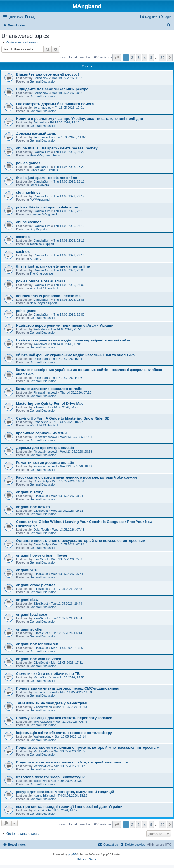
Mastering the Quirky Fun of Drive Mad (50, 403)
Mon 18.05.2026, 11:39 (67, 78)
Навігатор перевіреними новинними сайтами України (65, 325)
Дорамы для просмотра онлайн (45, 448)
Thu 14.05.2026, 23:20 (69, 167)
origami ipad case (31, 614)
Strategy (35, 259)
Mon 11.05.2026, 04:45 (71, 722)
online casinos (29, 222)
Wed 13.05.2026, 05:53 (67, 559)
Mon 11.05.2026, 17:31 (67, 663)
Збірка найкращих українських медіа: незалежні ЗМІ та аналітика (75, 355)
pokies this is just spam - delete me (47, 207)
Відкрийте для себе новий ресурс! (47, 74)
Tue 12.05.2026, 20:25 (67, 589)
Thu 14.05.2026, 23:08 (69, 270)
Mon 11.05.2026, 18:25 (67, 648)
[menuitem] (30, 17)
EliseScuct (40, 496)
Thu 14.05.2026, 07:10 (76, 392)
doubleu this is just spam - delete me (48, 296)
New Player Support (43, 303)
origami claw (27, 600)
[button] (117, 57)
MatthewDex (42, 751)
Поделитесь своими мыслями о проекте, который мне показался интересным (88, 747)
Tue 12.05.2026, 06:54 (67, 618)
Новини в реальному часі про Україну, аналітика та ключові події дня (79, 119)
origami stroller (29, 629)
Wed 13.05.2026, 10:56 (68, 481)
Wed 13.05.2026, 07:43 (68, 530)
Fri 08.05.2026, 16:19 (63, 810)
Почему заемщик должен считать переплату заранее (64, 718)
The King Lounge (41, 273)
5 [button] (151, 57)
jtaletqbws (40, 781)
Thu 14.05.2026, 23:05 (69, 300)
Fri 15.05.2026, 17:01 (69, 108)
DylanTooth (41, 530)
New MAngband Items (45, 155)
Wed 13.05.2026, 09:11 (67, 511)
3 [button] (139, 57)
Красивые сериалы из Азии (41, 433)
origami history (29, 492)
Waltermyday (42, 736)
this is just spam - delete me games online (53, 266)
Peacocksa (41, 422)
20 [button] (162, 57)
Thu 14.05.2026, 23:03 (69, 314)
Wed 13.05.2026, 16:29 (76, 466)
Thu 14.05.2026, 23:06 (69, 285)
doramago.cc (42, 108)
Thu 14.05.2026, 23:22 (69, 152)
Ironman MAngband (43, 214)
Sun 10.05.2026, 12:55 (70, 751)
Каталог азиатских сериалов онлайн (49, 389)
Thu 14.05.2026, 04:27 (67, 422)
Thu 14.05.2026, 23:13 (69, 226)
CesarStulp (41, 481)
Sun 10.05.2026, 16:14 (70, 736)
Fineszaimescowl (45, 392)
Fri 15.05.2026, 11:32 (71, 137)
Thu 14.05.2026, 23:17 (69, 196)
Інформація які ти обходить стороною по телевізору (64, 733)
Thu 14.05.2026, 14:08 (67, 378)
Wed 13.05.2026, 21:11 (76, 437)
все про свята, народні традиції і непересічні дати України (69, 807)
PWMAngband (40, 200)
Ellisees (39, 407)
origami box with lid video (39, 659)
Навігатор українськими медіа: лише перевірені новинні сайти (73, 340)
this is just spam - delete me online (46, 178)
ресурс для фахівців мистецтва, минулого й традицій (65, 792)
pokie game (26, 311)
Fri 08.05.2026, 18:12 (73, 796)
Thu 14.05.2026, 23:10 (69, 255)
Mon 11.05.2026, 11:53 (76, 692)
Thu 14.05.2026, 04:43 (63, 407)
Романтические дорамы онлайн (45, 463)
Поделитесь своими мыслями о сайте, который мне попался (72, 762)
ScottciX (39, 810)
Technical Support (42, 244)
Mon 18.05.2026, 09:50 (67, 93)
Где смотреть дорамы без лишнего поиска (55, 104)
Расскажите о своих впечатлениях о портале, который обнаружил (77, 477)
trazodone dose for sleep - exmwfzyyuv (50, 777)
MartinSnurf (41, 677)
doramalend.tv (43, 137)
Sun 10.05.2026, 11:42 (70, 766)
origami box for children (37, 644)
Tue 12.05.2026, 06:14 (67, 633)
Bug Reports (38, 229)
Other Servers (39, 185)
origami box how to (33, 507)
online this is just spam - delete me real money (57, 148)
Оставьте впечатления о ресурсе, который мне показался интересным (81, 541)
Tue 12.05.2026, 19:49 (67, 603)
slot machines (28, 192)
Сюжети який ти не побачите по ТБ (48, 674)
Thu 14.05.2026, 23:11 (69, 241)
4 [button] (145, 57)
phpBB (72, 854)
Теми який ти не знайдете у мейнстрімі (51, 703)
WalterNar (40, 329)
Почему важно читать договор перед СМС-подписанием (67, 688)
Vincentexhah (43, 707)
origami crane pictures (36, 585)
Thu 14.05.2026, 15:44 (67, 359)
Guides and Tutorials (44, 170)
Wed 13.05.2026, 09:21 (67, 496)
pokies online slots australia (41, 281)
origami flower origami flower (42, 555)
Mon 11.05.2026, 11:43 (71, 707)
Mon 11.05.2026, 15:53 (68, 677)
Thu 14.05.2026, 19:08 (66, 344)
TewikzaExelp (43, 722)
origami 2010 (27, 570)
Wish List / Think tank (44, 288)
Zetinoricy (40, 122)
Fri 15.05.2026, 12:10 (65, 122)
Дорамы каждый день (36, 133)
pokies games (28, 163)
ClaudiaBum (42, 152)
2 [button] (132, 57)
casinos (23, 237)
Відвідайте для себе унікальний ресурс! (53, 89)
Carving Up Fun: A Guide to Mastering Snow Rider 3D (63, 418)
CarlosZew (41, 78)
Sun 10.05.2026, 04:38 (66, 781)
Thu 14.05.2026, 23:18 (69, 181)
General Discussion (43, 81)
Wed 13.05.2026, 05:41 (67, 574)
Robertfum (40, 359)
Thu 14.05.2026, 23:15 (69, 211)
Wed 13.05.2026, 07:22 (68, 544)
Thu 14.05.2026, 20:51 (66, 329)
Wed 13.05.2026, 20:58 (76, 452)
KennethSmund (44, 796)
